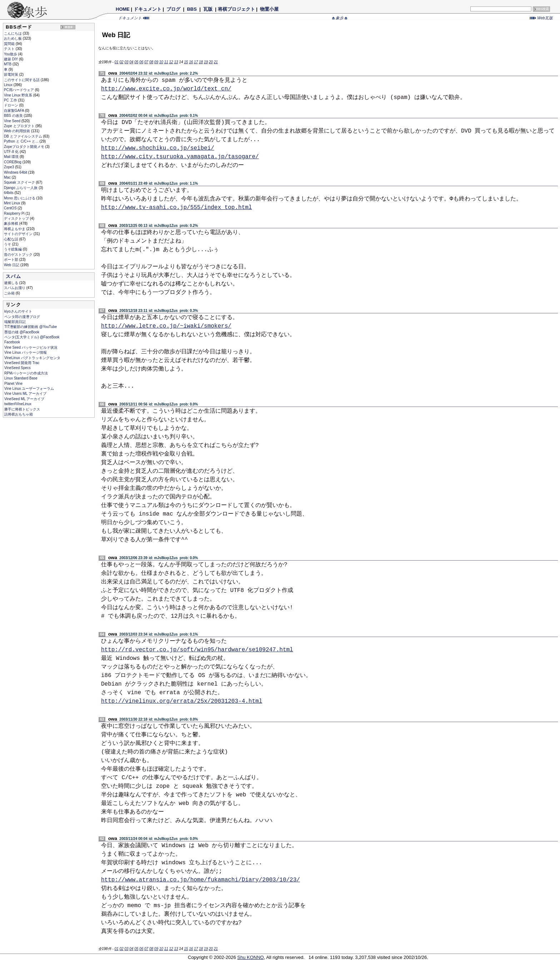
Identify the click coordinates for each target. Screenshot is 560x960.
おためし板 (13, 38)
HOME (123, 9)
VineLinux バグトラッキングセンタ (32, 358)
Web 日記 (12, 265)
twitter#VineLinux (18, 404)
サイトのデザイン (19, 234)
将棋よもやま (15, 229)
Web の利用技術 (17, 131)
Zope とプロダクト (20, 126)
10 (161, 62)
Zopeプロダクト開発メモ (25, 147)
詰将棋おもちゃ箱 (19, 414)
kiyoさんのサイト (18, 311)
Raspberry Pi (15, 213)
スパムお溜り (15, 288)
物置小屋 (269, 9)
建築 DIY (11, 59)
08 (151, 62)
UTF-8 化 (12, 152)
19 (206, 62)
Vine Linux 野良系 (19, 95)
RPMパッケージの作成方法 (26, 373)
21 (216, 62)
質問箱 (10, 44)
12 (171, 62)
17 (196, 62)
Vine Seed (13, 121)
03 (126, 62)
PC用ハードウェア (19, 90)
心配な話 (12, 239)
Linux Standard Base (21, 378)
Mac (8, 177)
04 (131, 62)
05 (136, 62)
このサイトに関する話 (22, 80)
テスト (10, 49)
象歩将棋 (12, 223)
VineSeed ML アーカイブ (24, 399)
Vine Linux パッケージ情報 (26, 352)
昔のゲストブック (19, 255)
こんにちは (13, 33)
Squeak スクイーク (20, 182)
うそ (8, 244)
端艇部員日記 (15, 322)
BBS (192, 9)
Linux (9, 85)
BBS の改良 (14, 116)
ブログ (174, 9)
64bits (9, 193)
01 (117, 62)
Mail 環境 (12, 157)
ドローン (12, 105)
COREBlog (13, 162)
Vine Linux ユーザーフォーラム (29, 389)
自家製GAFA (14, 111)
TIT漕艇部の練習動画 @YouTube (31, 327)
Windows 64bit (16, 172)
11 (166, 62)
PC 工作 (11, 100)
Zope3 (9, 167)
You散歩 (11, 54)
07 (146, 62)
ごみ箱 (10, 293)
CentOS (11, 208)
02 (121, 62)
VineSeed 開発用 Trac (22, 363)
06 (141, 62)
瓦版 (208, 9)
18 (201, 62)
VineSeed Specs (17, 368)
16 (191, 62)
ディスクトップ (17, 218)
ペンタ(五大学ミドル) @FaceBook (32, 337)
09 (156, 62)
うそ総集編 (13, 249)
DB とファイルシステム (23, 136)
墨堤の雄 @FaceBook (22, 332)
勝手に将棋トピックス (22, 409)
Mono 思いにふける (20, 198)
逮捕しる (12, 283)
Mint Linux (12, 203)
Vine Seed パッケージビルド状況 (31, 347)
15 (186, 62)
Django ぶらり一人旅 (21, 188)
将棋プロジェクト (236, 9)
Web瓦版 (541, 18)
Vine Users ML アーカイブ (25, 394)
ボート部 (12, 260)
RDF (69, 27)
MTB (8, 64)
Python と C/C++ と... (22, 141)
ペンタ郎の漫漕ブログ (22, 317)
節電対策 (12, 74)
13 (176, 62)
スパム (13, 276)
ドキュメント (147, 9)
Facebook (12, 342)
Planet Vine (13, 384)
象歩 (340, 18)
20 (211, 62)
